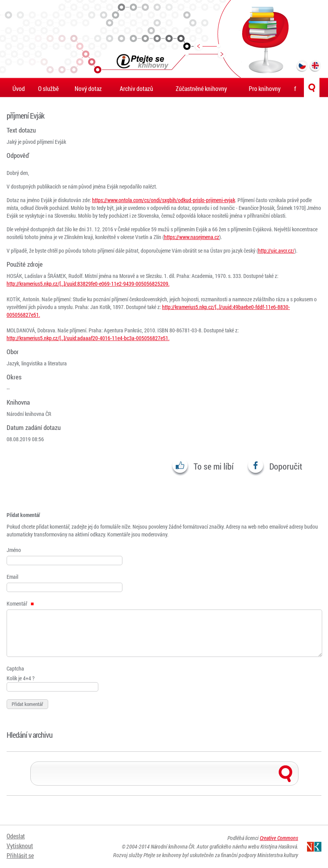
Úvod (19, 88)
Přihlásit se (20, 855)
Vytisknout (20, 846)
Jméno (14, 550)
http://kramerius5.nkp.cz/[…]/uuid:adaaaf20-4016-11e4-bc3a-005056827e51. (88, 338)
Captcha (15, 668)
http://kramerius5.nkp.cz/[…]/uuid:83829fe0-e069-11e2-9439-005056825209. (88, 284)
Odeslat (16, 836)
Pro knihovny (265, 88)
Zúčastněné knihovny (201, 88)
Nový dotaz (88, 88)
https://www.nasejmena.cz (192, 237)
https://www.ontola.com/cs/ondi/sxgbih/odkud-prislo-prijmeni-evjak (164, 200)
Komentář (20, 603)
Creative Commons (279, 838)
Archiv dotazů (136, 88)
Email (12, 577)
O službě (48, 88)
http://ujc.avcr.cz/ (276, 251)
